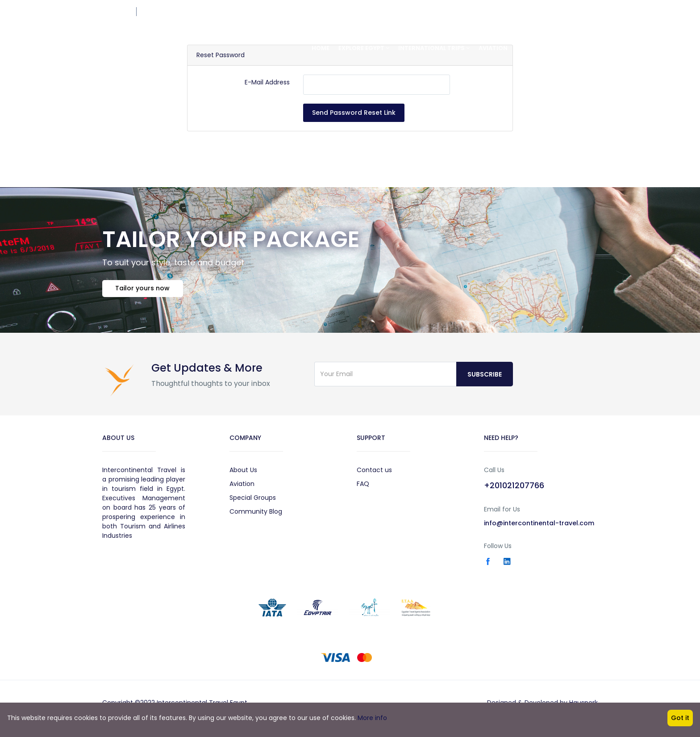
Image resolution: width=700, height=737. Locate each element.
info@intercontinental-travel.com (539, 526)
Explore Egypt (364, 48)
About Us (243, 473)
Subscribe (485, 377)
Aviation (493, 48)
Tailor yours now (145, 291)
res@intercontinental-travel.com (190, 11)
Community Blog (256, 515)
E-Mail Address (267, 82)
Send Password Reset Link (354, 113)
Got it (680, 718)
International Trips (434, 48)
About (585, 48)
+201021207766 (577, 11)
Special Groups (253, 501)
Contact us (374, 473)
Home (321, 48)
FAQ (363, 487)
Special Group (540, 48)
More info (372, 718)
